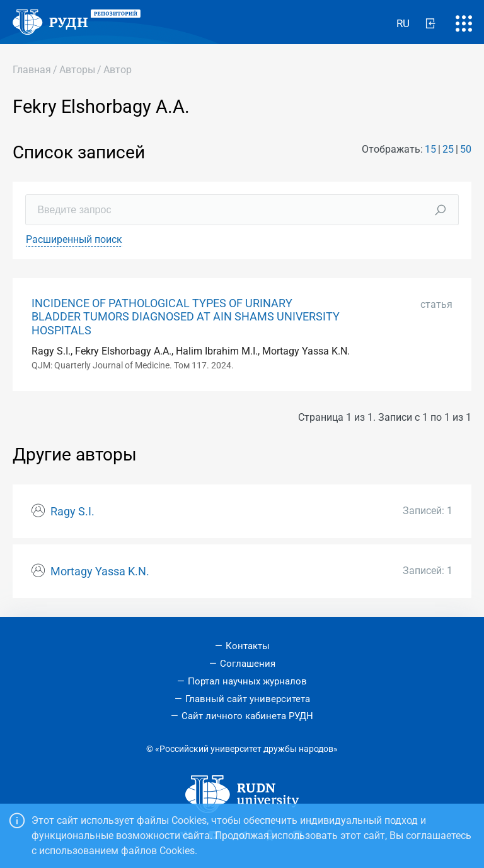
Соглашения (248, 664)
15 (430, 149)
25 (448, 149)
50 (466, 149)
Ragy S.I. (72, 512)
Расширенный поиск (74, 239)
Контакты (248, 646)
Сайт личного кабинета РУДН (247, 716)
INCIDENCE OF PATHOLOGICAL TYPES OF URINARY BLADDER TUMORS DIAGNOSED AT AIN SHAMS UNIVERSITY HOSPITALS (186, 317)
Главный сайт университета (248, 699)
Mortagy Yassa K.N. (100, 572)
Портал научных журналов (247, 681)
